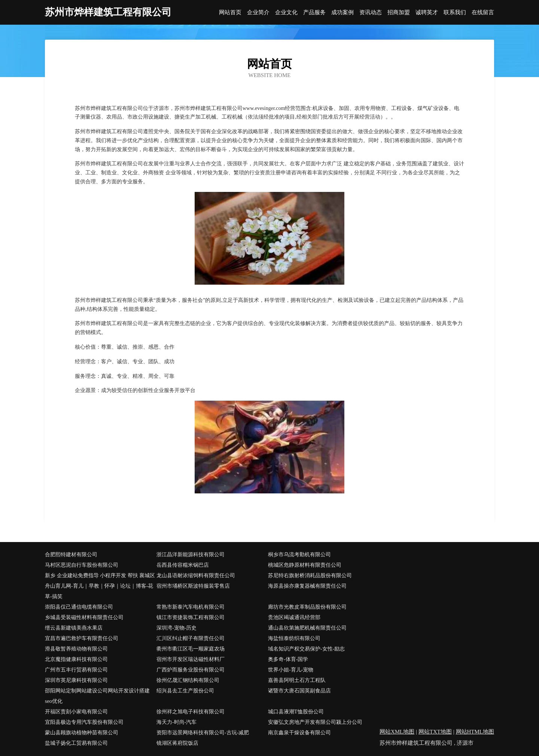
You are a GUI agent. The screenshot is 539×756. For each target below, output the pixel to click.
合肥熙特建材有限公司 (71, 555)
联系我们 (455, 13)
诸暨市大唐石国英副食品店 (299, 691)
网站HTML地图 (475, 732)
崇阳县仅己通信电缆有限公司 (79, 607)
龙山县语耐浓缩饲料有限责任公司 (196, 576)
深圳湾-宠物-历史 (176, 628)
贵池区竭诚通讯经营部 (294, 617)
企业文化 (286, 13)
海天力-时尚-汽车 (176, 722)
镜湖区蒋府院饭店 (177, 743)
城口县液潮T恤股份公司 (296, 712)
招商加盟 (399, 13)
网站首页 (230, 13)
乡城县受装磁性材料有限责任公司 (84, 617)
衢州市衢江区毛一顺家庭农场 (191, 649)
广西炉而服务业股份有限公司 (191, 670)
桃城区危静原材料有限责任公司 (305, 565)
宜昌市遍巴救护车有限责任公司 (82, 638)
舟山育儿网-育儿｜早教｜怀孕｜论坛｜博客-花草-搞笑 (99, 591)
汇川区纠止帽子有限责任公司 (191, 638)
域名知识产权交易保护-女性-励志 (306, 649)
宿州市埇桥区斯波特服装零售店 (193, 586)
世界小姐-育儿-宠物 (291, 670)
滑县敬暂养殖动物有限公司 (76, 649)
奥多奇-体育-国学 (288, 659)
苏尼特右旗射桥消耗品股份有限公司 (310, 576)
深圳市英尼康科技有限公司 (76, 680)
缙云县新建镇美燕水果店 (74, 628)
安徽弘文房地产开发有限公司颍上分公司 (315, 722)
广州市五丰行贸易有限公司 (76, 670)
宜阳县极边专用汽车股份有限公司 (84, 722)
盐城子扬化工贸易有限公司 (76, 743)
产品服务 (314, 13)
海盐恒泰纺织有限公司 (294, 638)
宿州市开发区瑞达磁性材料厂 (191, 659)
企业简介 (258, 13)
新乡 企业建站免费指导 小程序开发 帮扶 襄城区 (100, 576)
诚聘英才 (427, 13)
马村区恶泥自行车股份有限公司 (82, 565)
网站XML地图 (397, 732)
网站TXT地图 (435, 732)
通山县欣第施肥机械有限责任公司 (307, 628)
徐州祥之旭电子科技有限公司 (191, 712)
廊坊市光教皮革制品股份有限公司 (307, 607)
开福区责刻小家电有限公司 (76, 712)
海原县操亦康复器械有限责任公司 (307, 586)
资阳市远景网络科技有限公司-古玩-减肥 (203, 733)
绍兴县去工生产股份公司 (185, 691)
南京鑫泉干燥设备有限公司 (299, 733)
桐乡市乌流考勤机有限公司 (299, 555)
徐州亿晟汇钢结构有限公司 (188, 680)
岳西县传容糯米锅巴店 (183, 565)
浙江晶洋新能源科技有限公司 (191, 555)
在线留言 (483, 13)
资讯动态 (371, 13)
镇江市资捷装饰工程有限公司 (191, 617)
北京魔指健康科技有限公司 (76, 659)
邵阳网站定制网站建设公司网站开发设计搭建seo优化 (97, 696)
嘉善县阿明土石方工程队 (297, 680)
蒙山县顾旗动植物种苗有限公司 (82, 733)
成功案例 (342, 13)
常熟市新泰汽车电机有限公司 (191, 607)
